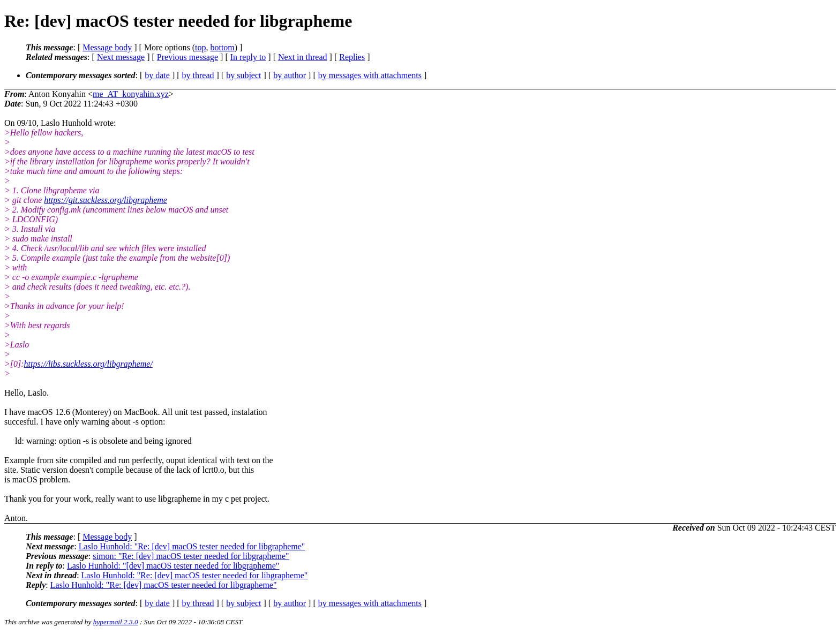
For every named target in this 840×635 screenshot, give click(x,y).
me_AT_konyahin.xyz (131, 94)
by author (290, 75)
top (200, 47)
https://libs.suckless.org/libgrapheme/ (88, 364)
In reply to (248, 57)
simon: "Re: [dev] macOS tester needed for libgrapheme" (191, 556)
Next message (121, 57)
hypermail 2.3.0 (116, 622)
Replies (352, 57)
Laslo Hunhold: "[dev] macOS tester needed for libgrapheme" (173, 566)
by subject (243, 75)
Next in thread (303, 57)
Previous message (187, 57)
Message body (107, 47)
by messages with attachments (370, 75)
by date (157, 75)
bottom (222, 47)
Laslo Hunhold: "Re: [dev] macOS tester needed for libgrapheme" (192, 546)
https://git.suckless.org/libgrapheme (106, 200)
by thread (198, 75)
